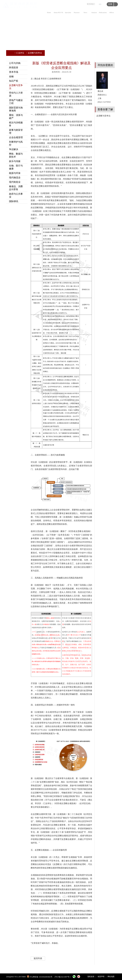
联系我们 (91, 4)
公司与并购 (15, 63)
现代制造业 (15, 182)
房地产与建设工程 (16, 102)
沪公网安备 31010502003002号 (41, 977)
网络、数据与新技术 (16, 155)
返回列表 (38, 958)
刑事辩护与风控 (16, 143)
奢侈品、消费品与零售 (16, 188)
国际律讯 (14, 201)
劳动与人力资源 (16, 94)
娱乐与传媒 (15, 161)
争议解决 (14, 149)
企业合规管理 (16, 137)
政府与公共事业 (16, 195)
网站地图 (111, 977)
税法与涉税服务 (16, 124)
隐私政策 (91, 977)
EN (100, 4)
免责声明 (101, 977)
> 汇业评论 (19, 53)
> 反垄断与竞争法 (34, 53)
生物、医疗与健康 (16, 167)
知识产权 (14, 81)
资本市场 (14, 72)
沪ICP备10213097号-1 (63, 977)
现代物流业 (15, 178)
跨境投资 (14, 68)
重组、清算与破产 (16, 117)
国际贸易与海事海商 (16, 109)
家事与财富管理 (16, 131)
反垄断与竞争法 (16, 87)
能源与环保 (15, 173)
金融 (11, 76)
